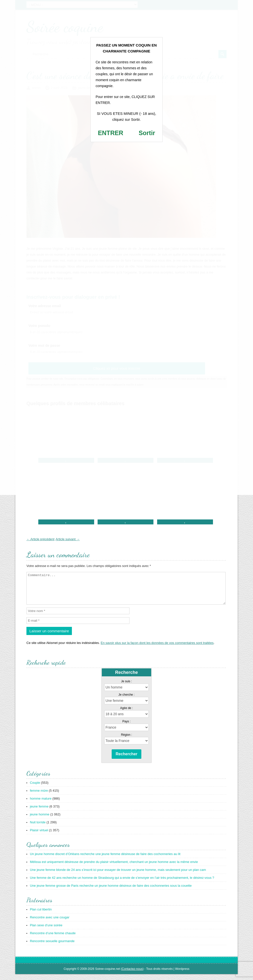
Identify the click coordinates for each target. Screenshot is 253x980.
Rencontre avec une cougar (50, 923)
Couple (35, 789)
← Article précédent (40, 539)
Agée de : (126, 714)
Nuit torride (38, 828)
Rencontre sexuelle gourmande (52, 947)
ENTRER (111, 133)
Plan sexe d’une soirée (46, 931)
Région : (127, 741)
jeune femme (39, 812)
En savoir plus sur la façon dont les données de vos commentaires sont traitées (157, 649)
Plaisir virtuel (39, 836)
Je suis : (126, 687)
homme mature (41, 804)
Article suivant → (68, 539)
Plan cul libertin (41, 915)
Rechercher (126, 760)
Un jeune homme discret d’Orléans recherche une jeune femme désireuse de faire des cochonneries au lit (105, 860)
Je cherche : (126, 701)
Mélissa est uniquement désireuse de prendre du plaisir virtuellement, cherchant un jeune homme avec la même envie (114, 868)
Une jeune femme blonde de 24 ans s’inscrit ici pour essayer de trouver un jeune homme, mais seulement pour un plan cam (118, 876)
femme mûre (39, 796)
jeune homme (40, 820)
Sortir (147, 133)
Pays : (126, 727)
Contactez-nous (132, 975)
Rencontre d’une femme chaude (53, 939)
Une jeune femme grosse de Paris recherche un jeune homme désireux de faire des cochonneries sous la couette (111, 892)
